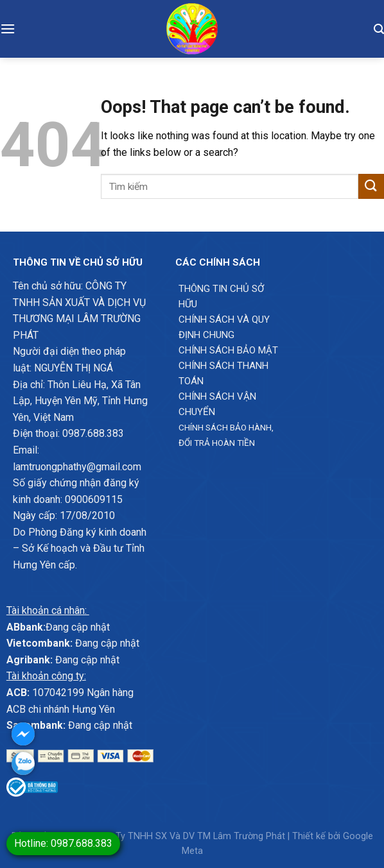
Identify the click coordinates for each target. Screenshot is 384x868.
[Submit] (371, 186)
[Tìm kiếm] (379, 29)
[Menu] (8, 29)
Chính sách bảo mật (228, 350)
